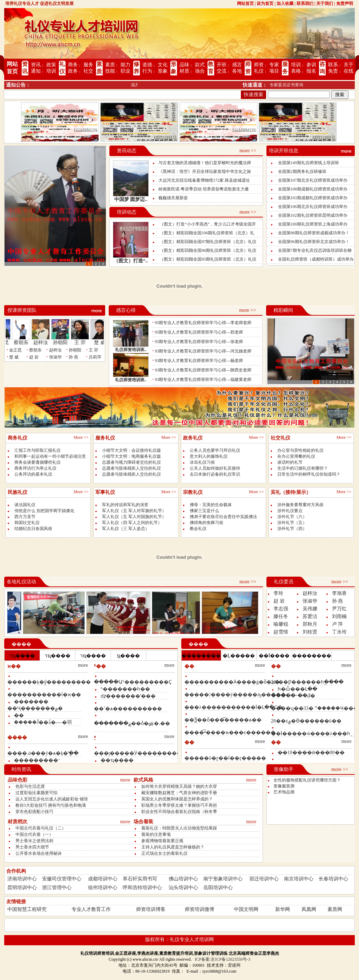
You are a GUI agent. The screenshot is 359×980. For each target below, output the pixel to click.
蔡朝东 (25, 340)
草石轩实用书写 (140, 879)
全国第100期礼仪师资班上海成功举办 (313, 224)
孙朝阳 (64, 340)
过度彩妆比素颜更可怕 (36, 793)
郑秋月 (310, 624)
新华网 (283, 909)
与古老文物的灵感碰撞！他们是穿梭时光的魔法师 (205, 163)
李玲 (278, 593)
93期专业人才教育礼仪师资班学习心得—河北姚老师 (203, 351)
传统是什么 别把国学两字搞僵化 (44, 511)
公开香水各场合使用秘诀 (39, 853)
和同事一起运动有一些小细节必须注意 (50, 456)
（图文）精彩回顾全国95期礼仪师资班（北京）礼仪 (208, 259)
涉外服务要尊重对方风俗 (300, 505)
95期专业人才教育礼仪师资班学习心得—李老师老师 (203, 323)
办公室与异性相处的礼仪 (300, 450)
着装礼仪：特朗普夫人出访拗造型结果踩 (179, 828)
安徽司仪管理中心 (62, 879)
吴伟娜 (310, 609)
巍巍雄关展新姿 (173, 198)
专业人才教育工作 (91, 909)
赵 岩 (34, 357)
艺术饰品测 (284, 792)
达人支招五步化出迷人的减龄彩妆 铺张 (52, 799)
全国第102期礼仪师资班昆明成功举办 (313, 215)
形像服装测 (284, 786)
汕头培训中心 (183, 888)
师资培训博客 (151, 909)
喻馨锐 (281, 624)
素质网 (335, 909)
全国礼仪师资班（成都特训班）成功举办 (316, 259)
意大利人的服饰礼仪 (209, 456)
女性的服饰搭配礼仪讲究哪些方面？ (307, 780)
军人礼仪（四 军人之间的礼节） (132, 523)
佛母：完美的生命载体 (211, 505)
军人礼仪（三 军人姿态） (126, 529)
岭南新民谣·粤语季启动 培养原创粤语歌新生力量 (204, 189)
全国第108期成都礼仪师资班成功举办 (313, 189)
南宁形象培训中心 (223, 879)
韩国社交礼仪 (27, 523)
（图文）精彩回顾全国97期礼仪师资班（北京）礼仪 (208, 242)
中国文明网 (246, 909)
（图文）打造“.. (131, 261)
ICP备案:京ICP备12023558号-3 (222, 959)
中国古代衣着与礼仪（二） (41, 828)
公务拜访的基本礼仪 (33, 474)
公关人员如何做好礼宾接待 (215, 468)
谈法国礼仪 (25, 505)
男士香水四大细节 (32, 847)
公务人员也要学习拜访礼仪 (215, 450)
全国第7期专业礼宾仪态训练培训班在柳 (315, 250)
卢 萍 (338, 624)
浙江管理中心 (57, 888)
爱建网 (234, 965)
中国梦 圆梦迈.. (131, 199)
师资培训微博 (199, 909)
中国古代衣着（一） (34, 834)
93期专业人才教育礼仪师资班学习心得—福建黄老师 (203, 380)
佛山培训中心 (183, 879)
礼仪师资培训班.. (131, 350)
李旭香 (339, 593)
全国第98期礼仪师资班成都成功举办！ (314, 233)
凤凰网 (309, 909)
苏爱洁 (310, 616)
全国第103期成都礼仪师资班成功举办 (313, 198)
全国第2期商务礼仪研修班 (302, 172)
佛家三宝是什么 (204, 511)
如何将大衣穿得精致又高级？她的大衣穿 (179, 786)
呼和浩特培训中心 (142, 888)
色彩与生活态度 (30, 786)
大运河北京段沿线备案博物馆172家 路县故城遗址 (204, 180)
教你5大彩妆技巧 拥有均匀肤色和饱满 (51, 805)
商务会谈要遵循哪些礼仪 (38, 462)
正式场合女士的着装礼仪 (164, 853)
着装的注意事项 (156, 834)
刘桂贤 (310, 632)
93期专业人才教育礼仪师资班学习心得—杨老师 (199, 361)
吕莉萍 (95, 357)
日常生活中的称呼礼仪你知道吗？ (309, 474)
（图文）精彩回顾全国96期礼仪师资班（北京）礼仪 (208, 250)
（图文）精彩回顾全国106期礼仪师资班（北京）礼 (207, 233)
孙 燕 (73, 357)
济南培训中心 (22, 879)
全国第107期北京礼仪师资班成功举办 (313, 180)
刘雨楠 (339, 616)
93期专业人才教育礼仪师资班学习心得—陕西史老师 (203, 370)
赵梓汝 (45, 340)
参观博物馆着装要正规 (162, 841)
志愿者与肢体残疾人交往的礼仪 (131, 468)
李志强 (281, 609)
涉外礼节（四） (292, 529)
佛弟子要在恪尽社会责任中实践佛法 (223, 517)
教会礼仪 (198, 529)
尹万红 (339, 609)
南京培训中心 (299, 879)
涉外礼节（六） (292, 517)
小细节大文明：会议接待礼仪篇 (131, 450)
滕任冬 (281, 616)
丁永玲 (339, 632)
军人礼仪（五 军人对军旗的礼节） (134, 511)
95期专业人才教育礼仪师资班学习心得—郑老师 (199, 332)
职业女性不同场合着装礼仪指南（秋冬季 (179, 812)
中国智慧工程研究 (27, 909)
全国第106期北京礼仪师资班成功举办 (313, 207)
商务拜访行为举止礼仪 (35, 468)
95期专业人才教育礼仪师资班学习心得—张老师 (199, 342)
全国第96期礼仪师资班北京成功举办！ (314, 242)
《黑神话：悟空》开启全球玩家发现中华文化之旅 (205, 172)
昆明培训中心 (22, 888)
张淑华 (55, 357)
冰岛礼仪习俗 (202, 462)
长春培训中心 (333, 879)
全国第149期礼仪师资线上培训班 (309, 163)
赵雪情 (281, 632)
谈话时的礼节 (290, 462)
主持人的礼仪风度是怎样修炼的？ (173, 847)
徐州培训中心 (103, 888)
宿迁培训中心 (264, 879)
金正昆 (15, 350)
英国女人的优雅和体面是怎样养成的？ (177, 799)
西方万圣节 (25, 517)
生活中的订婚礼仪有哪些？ (303, 468)
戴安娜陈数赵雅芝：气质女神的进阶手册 (179, 793)
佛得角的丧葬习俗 (206, 523)
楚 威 (103, 340)
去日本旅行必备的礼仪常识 (215, 474)
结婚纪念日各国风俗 (33, 529)
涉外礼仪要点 (290, 511)
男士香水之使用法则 (34, 841)
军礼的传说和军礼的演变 (125, 505)
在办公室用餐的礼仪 (296, 456)
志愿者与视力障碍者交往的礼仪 (131, 462)
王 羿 (84, 340)
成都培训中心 (103, 879)
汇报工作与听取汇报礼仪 (38, 450)
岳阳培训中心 (218, 888)
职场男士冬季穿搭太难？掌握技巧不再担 (179, 805)
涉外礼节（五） (292, 523)
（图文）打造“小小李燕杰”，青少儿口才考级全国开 (208, 224)
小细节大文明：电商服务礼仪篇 (131, 456)
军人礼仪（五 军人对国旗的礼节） (134, 517)
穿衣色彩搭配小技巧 (34, 812)
